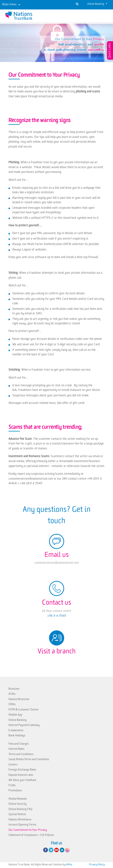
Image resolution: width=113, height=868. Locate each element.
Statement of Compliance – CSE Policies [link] (31, 836)
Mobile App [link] (15, 715)
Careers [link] (13, 765)
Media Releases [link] (18, 799)
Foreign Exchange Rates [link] (22, 770)
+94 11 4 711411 (57, 616)
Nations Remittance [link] (20, 820)
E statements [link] (16, 731)
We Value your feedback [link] (22, 781)
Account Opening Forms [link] (22, 825)
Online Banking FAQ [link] (20, 810)
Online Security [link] (18, 804)
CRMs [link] (12, 705)
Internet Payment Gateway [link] (24, 726)
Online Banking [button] (96, 4)
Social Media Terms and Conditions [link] (29, 760)
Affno (69, 865)
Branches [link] (14, 689)
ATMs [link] (12, 694)
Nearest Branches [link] (19, 700)
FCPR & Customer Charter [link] (24, 710)
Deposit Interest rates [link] (21, 776)
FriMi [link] (12, 786)
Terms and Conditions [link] (21, 755)
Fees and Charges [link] (19, 744)
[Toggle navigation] (11, 5)
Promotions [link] (15, 791)
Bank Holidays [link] (17, 736)
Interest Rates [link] (16, 749)
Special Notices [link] (17, 815)
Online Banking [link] (18, 721)
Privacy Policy (97, 865)
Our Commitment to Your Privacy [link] (28, 831)
